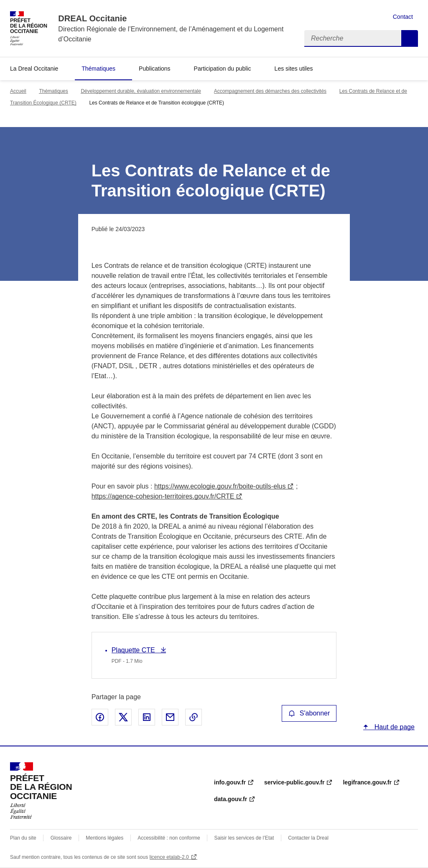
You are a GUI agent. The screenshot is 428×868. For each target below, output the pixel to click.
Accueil (18, 91)
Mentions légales (104, 838)
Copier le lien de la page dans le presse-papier (194, 717)
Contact (403, 17)
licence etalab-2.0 (169, 857)
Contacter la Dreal (308, 838)
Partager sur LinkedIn (147, 717)
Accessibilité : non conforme (169, 838)
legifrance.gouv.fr (367, 782)
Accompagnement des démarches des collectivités (270, 91)
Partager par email (170, 717)
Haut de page (394, 727)
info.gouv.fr (230, 782)
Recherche (410, 38)
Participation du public (223, 69)
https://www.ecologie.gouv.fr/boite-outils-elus (220, 486)
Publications (155, 69)
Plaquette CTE (134, 650)
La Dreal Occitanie (34, 69)
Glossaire (61, 838)
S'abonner (309, 713)
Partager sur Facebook (100, 717)
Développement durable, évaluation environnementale (141, 91)
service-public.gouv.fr (294, 782)
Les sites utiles (294, 69)
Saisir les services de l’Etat (244, 838)
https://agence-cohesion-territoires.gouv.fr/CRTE (163, 496)
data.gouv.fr (231, 799)
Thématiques (98, 69)
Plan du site (23, 838)
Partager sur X (123, 717)
